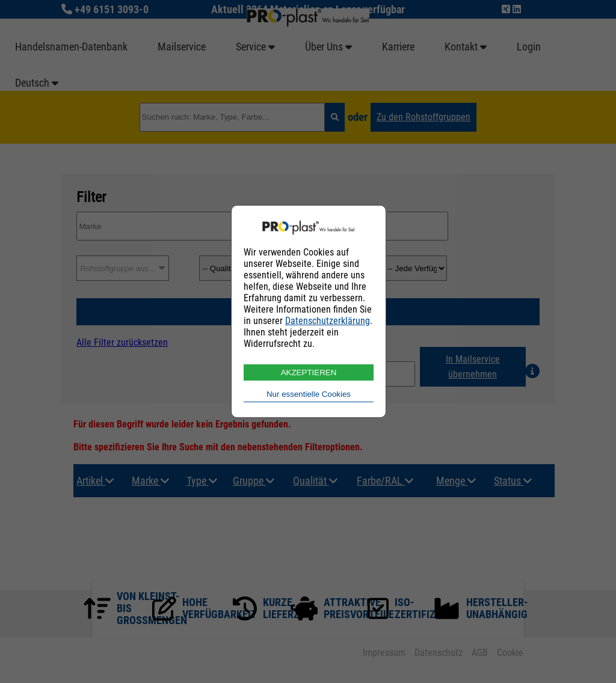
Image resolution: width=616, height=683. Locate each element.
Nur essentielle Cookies (309, 394)
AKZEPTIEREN (309, 372)
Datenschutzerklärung (328, 321)
